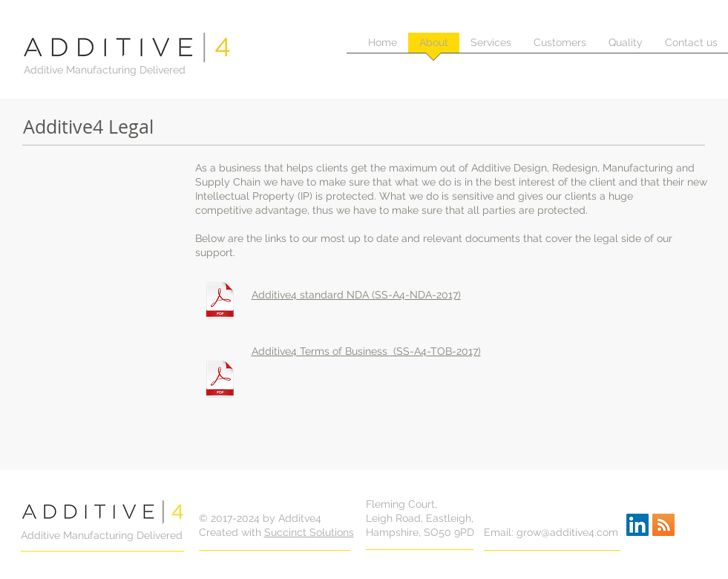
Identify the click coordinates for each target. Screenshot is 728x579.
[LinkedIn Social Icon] (637, 525)
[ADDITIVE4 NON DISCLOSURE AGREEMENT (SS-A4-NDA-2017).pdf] (220, 302)
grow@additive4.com (567, 532)
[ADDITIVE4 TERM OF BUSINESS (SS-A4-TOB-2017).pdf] (220, 381)
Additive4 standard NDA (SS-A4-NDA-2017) (356, 295)
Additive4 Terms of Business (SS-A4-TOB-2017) (366, 351)
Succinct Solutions (309, 532)
